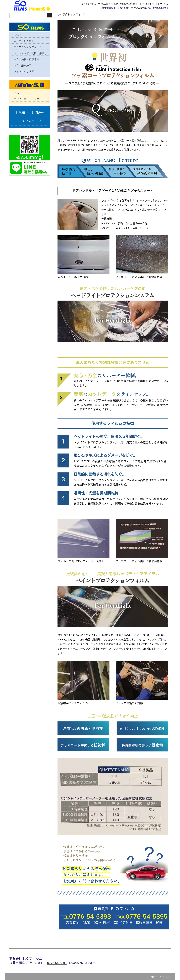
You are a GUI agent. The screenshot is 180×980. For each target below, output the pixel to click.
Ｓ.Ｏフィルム (165, 977)
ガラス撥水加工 (23, 65)
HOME (17, 35)
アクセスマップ (30, 121)
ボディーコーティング (26, 99)
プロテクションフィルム (28, 47)
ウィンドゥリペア (24, 71)
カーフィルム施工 (24, 41)
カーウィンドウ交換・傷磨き (30, 53)
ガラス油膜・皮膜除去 (26, 59)
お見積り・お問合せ (30, 113)
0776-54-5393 (138, 8)
